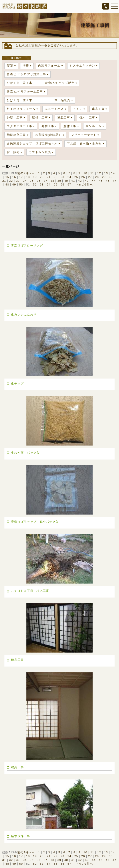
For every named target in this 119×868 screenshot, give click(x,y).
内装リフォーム (49, 66)
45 (101, 181)
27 (90, 177)
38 (53, 181)
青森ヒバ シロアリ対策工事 (26, 74)
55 (56, 184)
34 (25, 181)
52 (35, 184)
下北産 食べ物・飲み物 (84, 143)
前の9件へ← (26, 173)
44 (94, 181)
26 (83, 177)
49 (14, 184)
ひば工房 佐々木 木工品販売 (39, 100)
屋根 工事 (40, 117)
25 (76, 177)
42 (80, 181)
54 (49, 184)
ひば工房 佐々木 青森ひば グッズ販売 (41, 83)
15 (7, 177)
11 (92, 173)
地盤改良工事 (16, 135)
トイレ (78, 109)
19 (35, 177)
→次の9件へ (84, 184)
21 (49, 177)
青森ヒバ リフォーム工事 (25, 92)
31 (4, 181)
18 (28, 177)
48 (7, 184)
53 (42, 184)
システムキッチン (82, 66)
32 (11, 181)
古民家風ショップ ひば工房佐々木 (32, 143)
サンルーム (94, 126)
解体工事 (70, 126)
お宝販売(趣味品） (49, 135)
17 (21, 177)
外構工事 (48, 126)
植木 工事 (87, 117)
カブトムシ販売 (40, 152)
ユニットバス (54, 109)
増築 (26, 66)
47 (114, 181)
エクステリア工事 (20, 126)
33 (18, 181)
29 (104, 177)
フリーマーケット (84, 135)
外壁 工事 (15, 117)
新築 (10, 66)
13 (106, 173)
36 (39, 181)
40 (66, 181)
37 (45, 181)
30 (111, 177)
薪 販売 (13, 152)
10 (85, 173)
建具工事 (98, 109)
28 (97, 177)
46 (108, 181)
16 (14, 177)
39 (59, 181)
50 (21, 184)
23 (62, 177)
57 (69, 184)
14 (113, 173)
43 (87, 181)
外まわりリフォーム (21, 109)
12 (99, 173)
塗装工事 (64, 117)
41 (73, 181)
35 (32, 181)
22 (56, 177)
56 (62, 184)
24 (69, 177)
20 (42, 177)
